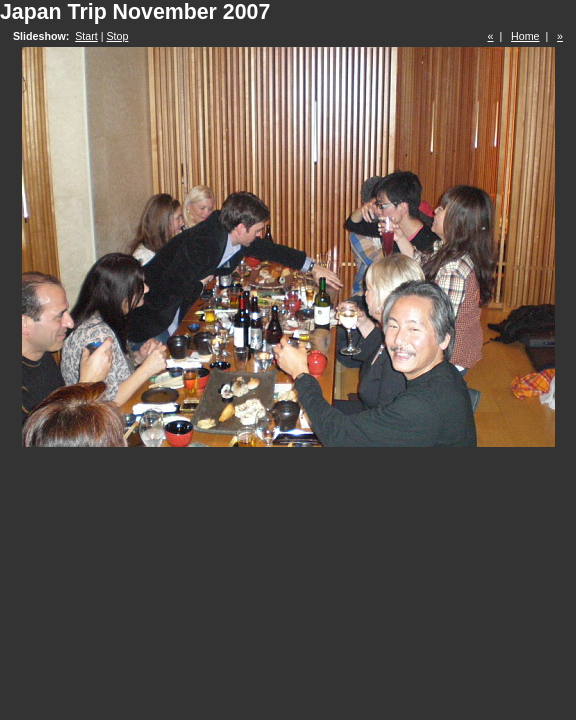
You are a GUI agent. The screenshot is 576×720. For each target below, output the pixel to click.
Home (525, 36)
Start (86, 36)
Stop (117, 36)
